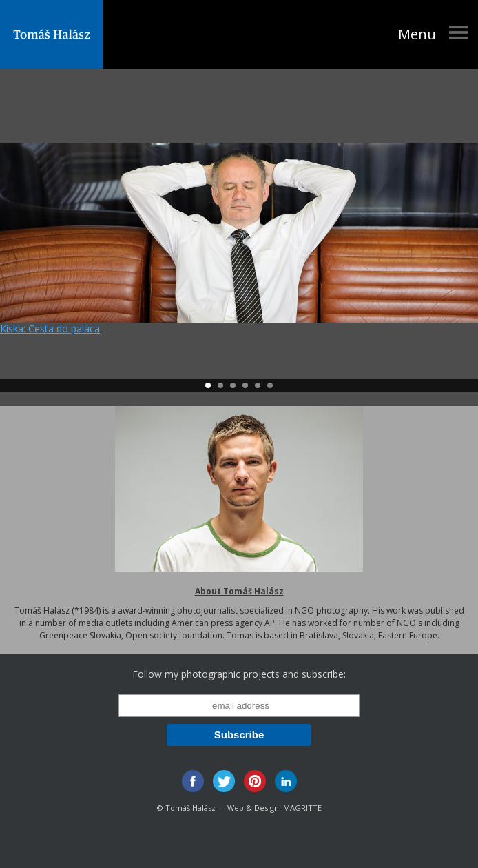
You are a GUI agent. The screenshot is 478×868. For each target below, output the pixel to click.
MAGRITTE (302, 808)
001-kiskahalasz (239, 233)
